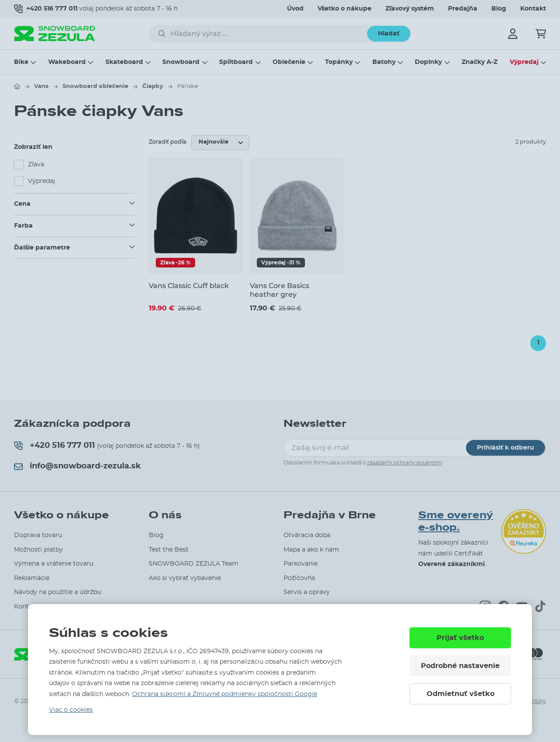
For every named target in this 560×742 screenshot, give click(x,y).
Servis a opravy (307, 592)
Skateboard (124, 62)
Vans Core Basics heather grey (280, 290)
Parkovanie (301, 564)
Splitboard (236, 62)
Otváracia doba (307, 535)
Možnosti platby (38, 550)
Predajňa (463, 9)
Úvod (295, 9)
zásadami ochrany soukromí (404, 463)
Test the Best (169, 550)
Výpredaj (524, 62)
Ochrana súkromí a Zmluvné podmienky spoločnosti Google (225, 694)
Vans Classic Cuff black (189, 286)
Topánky (339, 62)
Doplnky (428, 62)
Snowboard (181, 62)
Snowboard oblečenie (95, 86)
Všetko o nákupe (345, 9)
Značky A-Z (479, 62)
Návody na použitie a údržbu (58, 592)
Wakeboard (67, 62)
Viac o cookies (71, 710)
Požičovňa (299, 578)
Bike (21, 62)
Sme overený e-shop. (456, 521)
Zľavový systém (410, 9)
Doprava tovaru (38, 535)
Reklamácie (32, 578)
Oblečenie (289, 62)
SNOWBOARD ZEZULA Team (194, 564)
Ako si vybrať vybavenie (185, 578)
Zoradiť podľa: (168, 142)
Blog (499, 9)
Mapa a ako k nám (311, 550)
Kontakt (533, 9)
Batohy (384, 62)
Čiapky (153, 86)
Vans (41, 86)
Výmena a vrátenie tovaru (54, 564)
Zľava (36, 165)
